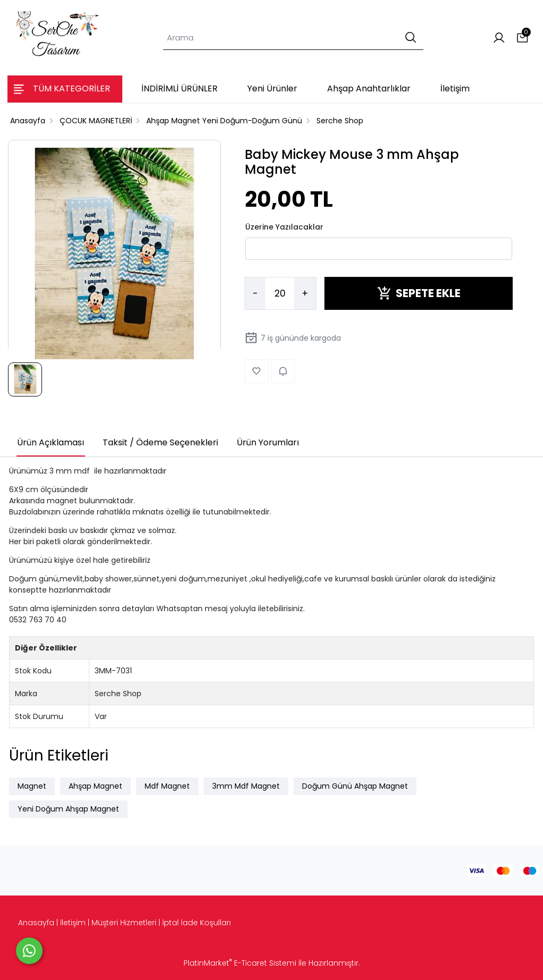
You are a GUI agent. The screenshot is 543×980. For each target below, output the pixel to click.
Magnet (32, 786)
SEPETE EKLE (419, 293)
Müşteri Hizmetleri (124, 923)
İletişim (73, 923)
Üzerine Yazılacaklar (284, 227)
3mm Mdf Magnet (246, 786)
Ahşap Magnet (95, 786)
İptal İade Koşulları (197, 923)
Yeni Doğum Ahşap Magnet (68, 809)
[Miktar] (280, 293)
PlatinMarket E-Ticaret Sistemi (240, 963)
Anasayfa (36, 923)
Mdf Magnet (167, 786)
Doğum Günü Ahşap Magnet (355, 786)
